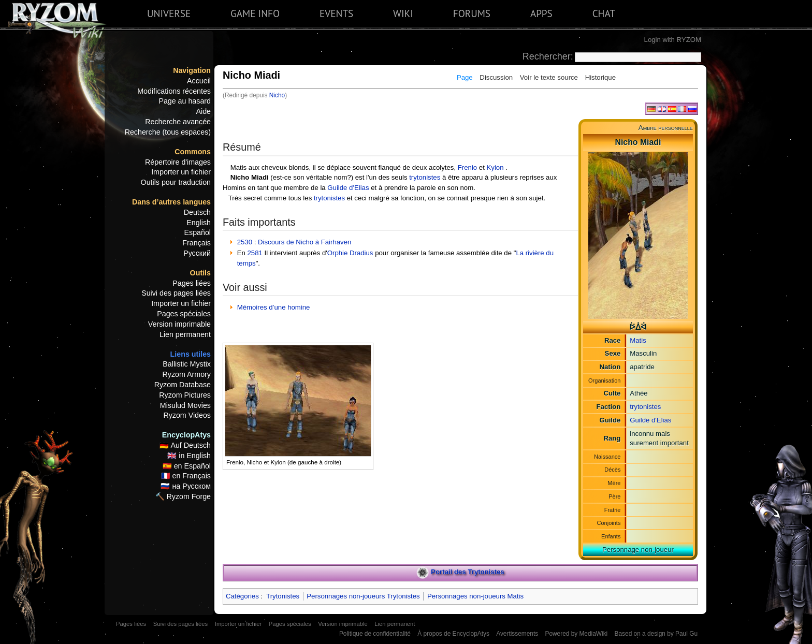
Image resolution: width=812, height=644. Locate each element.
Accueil (199, 81)
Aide (203, 111)
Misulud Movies (185, 405)
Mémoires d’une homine (274, 307)
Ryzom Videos (187, 415)
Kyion (495, 167)
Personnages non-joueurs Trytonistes (363, 596)
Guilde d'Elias (650, 420)
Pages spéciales (184, 314)
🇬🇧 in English (189, 456)
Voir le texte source (549, 77)
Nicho (277, 95)
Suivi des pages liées (176, 293)
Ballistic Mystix (187, 364)
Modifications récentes (174, 91)
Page (465, 77)
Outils (200, 273)
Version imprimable (179, 324)
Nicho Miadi (250, 177)
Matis (638, 340)
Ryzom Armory (187, 374)
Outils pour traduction (176, 182)
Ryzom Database (183, 385)
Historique (600, 77)
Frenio (467, 167)
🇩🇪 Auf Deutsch (185, 445)
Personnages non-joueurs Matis (475, 596)
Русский (197, 253)
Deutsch (197, 212)
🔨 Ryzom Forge (183, 496)
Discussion (496, 77)
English (199, 223)
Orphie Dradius (350, 253)
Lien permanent (185, 334)
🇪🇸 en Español (187, 466)
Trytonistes (283, 596)
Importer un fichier (181, 172)
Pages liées (192, 283)
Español (198, 232)
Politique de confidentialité (375, 634)
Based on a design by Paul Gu (656, 634)
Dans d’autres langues (171, 202)
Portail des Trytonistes (467, 572)
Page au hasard (185, 101)
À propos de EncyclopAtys (453, 634)
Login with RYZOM (673, 40)
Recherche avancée (178, 122)
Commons (193, 152)
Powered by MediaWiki (576, 634)
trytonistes (645, 407)
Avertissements (517, 634)
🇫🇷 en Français (186, 476)
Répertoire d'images (178, 162)
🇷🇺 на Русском (186, 486)
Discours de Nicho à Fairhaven (304, 242)
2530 (245, 242)
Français (197, 243)
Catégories (242, 596)
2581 (255, 253)
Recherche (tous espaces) (168, 132)
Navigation (192, 70)
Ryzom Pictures (185, 395)
